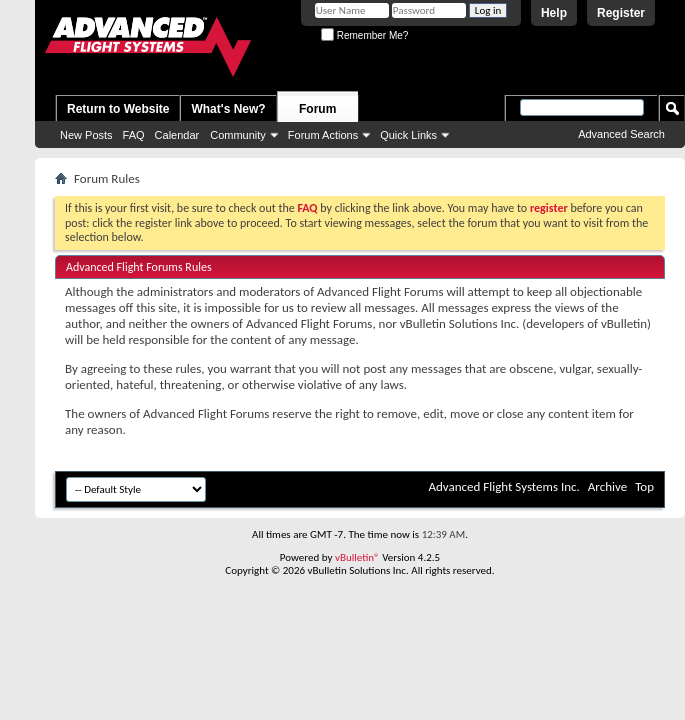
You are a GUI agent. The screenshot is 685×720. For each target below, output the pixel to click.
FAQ (134, 135)
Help (554, 13)
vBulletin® (357, 557)
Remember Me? (364, 35)
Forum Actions (323, 135)
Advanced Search (621, 134)
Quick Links (408, 135)
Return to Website (118, 109)
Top (644, 486)
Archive (607, 486)
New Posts (86, 135)
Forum (317, 109)
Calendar (177, 135)
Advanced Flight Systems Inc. (503, 486)
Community (238, 135)
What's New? (228, 109)
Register (621, 13)
